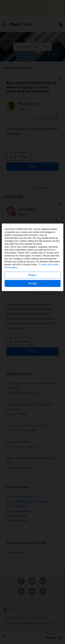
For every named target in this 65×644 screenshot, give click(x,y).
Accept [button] (33, 348)
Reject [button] (32, 340)
